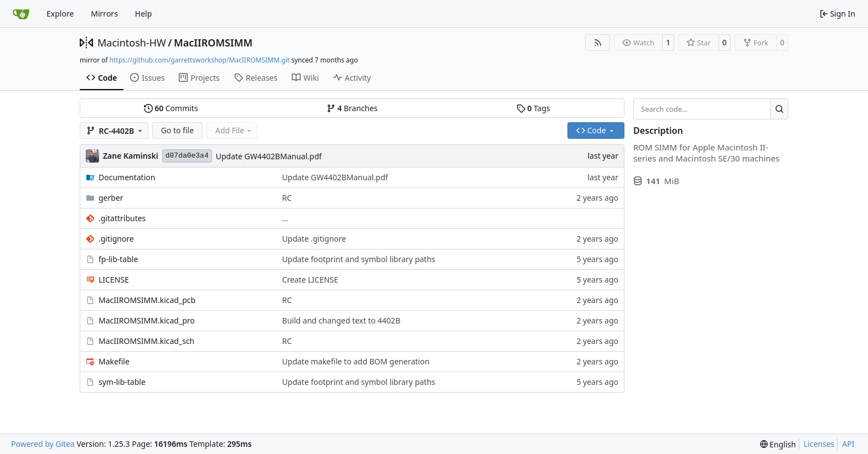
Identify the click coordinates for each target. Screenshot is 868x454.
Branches (352, 108)
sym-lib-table (122, 382)
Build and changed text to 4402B (342, 320)
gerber (111, 198)
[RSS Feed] (598, 43)
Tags (533, 108)
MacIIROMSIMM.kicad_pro (147, 320)
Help (144, 14)
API (848, 444)
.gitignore (116, 239)
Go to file (177, 130)
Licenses (819, 444)
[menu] (778, 444)
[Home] (21, 14)
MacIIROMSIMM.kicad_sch (146, 341)
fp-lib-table (118, 259)
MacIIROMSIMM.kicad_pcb (147, 300)
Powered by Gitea (43, 444)
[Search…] (779, 109)
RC (287, 198)
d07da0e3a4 (187, 156)
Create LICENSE (311, 280)
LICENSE (114, 280)
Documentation (127, 177)
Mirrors (104, 14)
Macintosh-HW (132, 43)
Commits (171, 108)
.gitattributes (122, 218)
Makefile (114, 361)
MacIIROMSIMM (213, 43)
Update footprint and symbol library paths (359, 259)
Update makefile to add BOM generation (356, 361)
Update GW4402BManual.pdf (269, 156)
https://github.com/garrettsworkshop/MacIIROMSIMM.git (200, 60)
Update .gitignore (314, 239)
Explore (60, 14)
